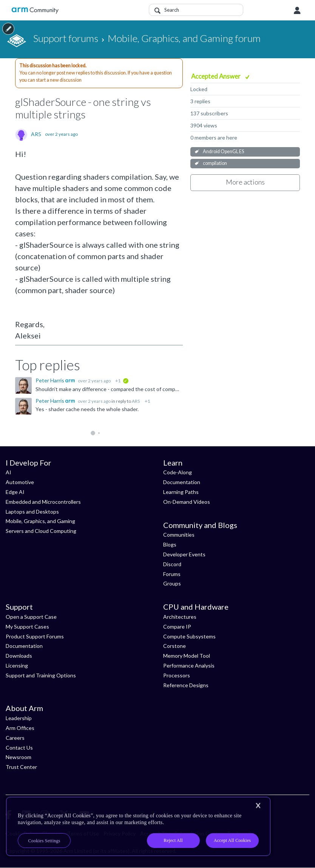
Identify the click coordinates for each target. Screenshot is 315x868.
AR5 (36, 134)
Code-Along (178, 472)
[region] (138, 826)
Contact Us (19, 748)
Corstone (174, 646)
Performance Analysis (189, 665)
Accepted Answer (216, 76)
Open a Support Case (31, 617)
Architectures (180, 617)
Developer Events (184, 554)
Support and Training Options (41, 675)
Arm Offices (20, 728)
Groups (172, 583)
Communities (179, 535)
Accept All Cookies (232, 840)
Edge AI (15, 492)
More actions (245, 182)
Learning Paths (181, 492)
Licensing (17, 665)
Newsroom (19, 757)
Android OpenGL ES (223, 151)
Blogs (170, 544)
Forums (172, 574)
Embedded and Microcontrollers (43, 502)
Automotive (20, 482)
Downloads (19, 656)
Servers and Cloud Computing (41, 531)
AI (8, 472)
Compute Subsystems (189, 636)
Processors (177, 675)
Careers (15, 738)
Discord (172, 564)
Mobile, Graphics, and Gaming (40, 521)
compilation (215, 163)
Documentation (182, 482)
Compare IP (177, 627)
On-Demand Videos (187, 502)
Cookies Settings (44, 841)
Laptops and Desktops (32, 512)
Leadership (19, 718)
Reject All (173, 840)
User (297, 11)
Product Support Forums (35, 636)
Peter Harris (50, 380)
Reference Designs (186, 685)
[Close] (258, 806)
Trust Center (21, 767)
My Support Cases (27, 627)
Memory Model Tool (187, 656)
